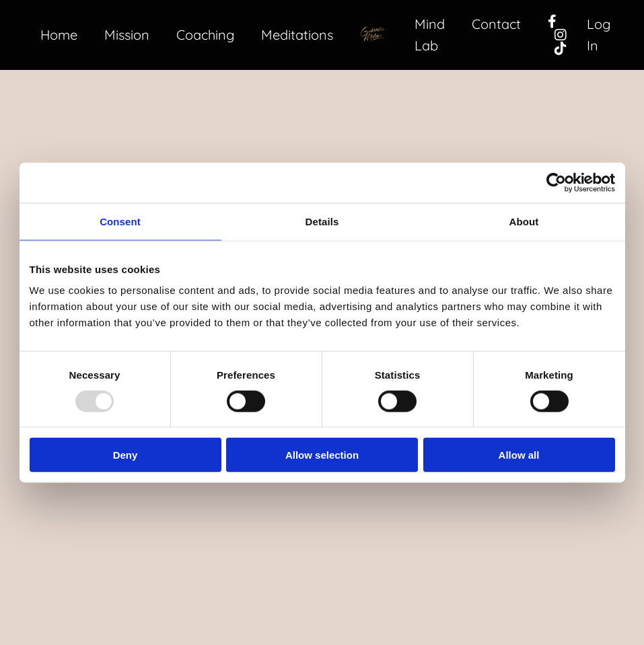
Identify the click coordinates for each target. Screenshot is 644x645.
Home (59, 35)
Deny (126, 455)
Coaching (205, 35)
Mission (127, 35)
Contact (496, 24)
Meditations (297, 35)
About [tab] (524, 221)
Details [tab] (322, 221)
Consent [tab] (120, 221)
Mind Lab (430, 35)
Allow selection (322, 455)
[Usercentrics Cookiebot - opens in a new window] (556, 182)
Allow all (519, 455)
